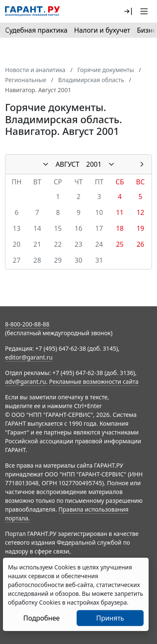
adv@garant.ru (26, 381)
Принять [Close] (110, 618)
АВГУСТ (68, 164)
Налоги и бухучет (102, 30)
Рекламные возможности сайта (94, 381)
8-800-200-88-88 (27, 324)
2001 (94, 164)
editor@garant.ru (29, 357)
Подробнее (41, 618)
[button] (128, 11)
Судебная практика (36, 30)
